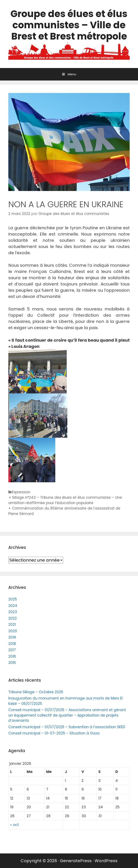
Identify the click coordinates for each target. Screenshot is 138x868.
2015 (12, 663)
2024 (13, 606)
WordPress (106, 861)
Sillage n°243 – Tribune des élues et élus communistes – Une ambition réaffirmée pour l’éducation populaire (65, 500)
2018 (12, 644)
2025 (13, 599)
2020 (13, 631)
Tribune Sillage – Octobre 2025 (36, 692)
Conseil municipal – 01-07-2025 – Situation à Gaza (54, 733)
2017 (12, 650)
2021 (12, 625)
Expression (21, 492)
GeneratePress (76, 861)
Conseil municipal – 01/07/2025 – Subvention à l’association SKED (67, 727)
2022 (13, 618)
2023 (13, 612)
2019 (12, 637)
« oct (15, 825)
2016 (12, 656)
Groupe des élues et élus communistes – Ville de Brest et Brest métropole (69, 25)
